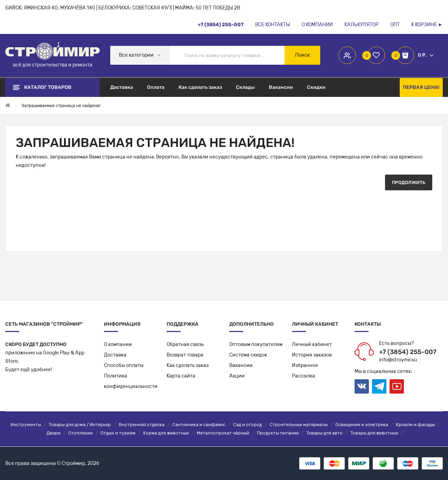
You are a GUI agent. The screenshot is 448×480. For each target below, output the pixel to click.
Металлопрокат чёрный (223, 433)
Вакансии (241, 365)
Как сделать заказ (188, 365)
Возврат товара (185, 355)
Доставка (115, 355)
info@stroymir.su (398, 360)
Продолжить (409, 182)
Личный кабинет (312, 344)
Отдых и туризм (118, 433)
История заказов (312, 355)
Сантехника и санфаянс (199, 425)
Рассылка (303, 376)
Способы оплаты (124, 365)
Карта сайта (181, 376)
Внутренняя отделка (142, 425)
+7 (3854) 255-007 (408, 352)
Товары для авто (324, 433)
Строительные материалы (299, 425)
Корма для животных (166, 433)
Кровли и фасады (415, 425)
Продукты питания (278, 433)
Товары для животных (374, 433)
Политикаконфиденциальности (131, 381)
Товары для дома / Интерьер (80, 425)
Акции (237, 376)
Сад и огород (247, 425)
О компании (118, 344)
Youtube (397, 386)
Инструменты (26, 425)
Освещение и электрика (362, 425)
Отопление (80, 433)
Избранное (305, 365)
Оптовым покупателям (256, 344)
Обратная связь (185, 344)
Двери (54, 433)
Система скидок (248, 355)
